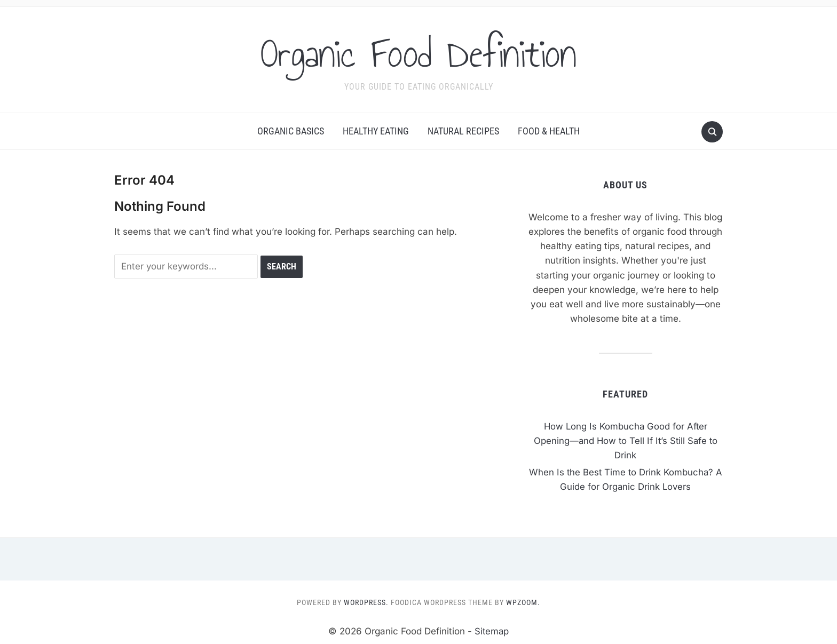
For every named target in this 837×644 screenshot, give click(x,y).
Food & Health (549, 131)
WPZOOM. (523, 602)
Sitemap (492, 631)
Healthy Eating (376, 131)
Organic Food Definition (419, 53)
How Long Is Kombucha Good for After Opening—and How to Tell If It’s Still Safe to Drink (625, 441)
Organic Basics (291, 131)
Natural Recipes (463, 131)
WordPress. (366, 602)
